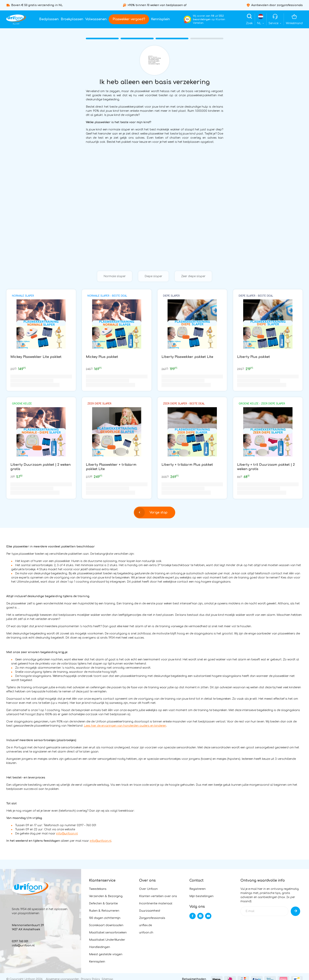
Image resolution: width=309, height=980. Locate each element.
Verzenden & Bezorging (106, 896)
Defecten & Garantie (103, 903)
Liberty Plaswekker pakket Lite (187, 357)
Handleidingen (99, 947)
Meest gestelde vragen (106, 954)
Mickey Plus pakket (102, 357)
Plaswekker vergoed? (129, 19)
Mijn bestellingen (201, 896)
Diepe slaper (153, 276)
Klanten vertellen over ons (158, 896)
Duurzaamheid (150, 911)
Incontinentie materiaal (156, 903)
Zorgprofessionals (152, 918)
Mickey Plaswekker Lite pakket (36, 357)
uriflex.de (146, 925)
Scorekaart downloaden (106, 925)
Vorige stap (151, 512)
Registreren (198, 889)
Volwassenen (96, 19)
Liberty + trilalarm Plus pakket (187, 465)
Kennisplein (160, 19)
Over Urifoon (148, 889)
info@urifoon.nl (67, 834)
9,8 (187, 19)
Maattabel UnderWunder (107, 940)
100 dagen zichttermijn (105, 918)
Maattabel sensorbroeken (108, 933)
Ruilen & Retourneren (104, 911)
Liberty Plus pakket (254, 357)
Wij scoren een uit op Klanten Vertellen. (209, 19)
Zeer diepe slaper (193, 276)
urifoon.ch (146, 933)
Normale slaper (115, 276)
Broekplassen (72, 19)
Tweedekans (98, 889)
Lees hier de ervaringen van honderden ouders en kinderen (125, 726)
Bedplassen (49, 19)
